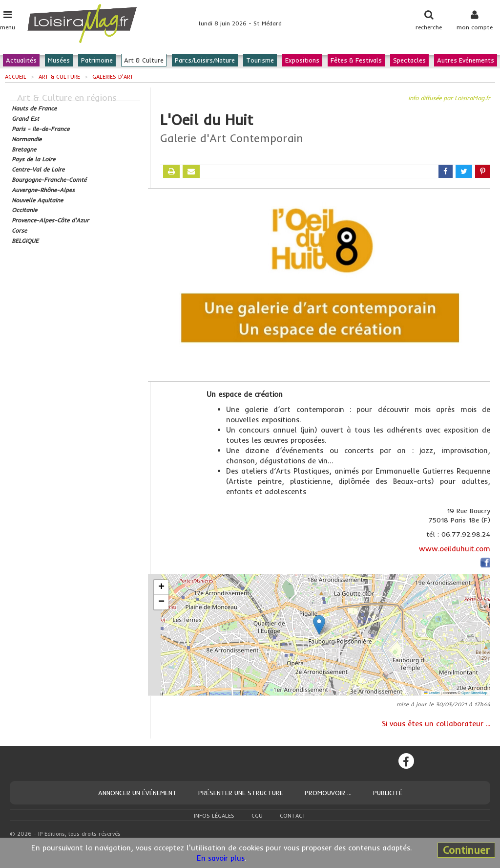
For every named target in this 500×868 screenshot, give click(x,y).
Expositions (302, 60)
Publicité (388, 793)
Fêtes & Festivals (356, 60)
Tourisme (260, 60)
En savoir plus (221, 858)
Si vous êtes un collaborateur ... (436, 724)
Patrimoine (97, 60)
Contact (293, 816)
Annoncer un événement (137, 793)
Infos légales (214, 816)
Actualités (21, 60)
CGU (257, 816)
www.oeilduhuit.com (455, 549)
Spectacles (409, 60)
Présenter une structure (241, 793)
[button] (319, 625)
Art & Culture (144, 60)
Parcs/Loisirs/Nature (205, 60)
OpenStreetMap (474, 693)
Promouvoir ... (328, 793)
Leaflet (432, 693)
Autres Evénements (466, 60)
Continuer (466, 850)
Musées (59, 60)
